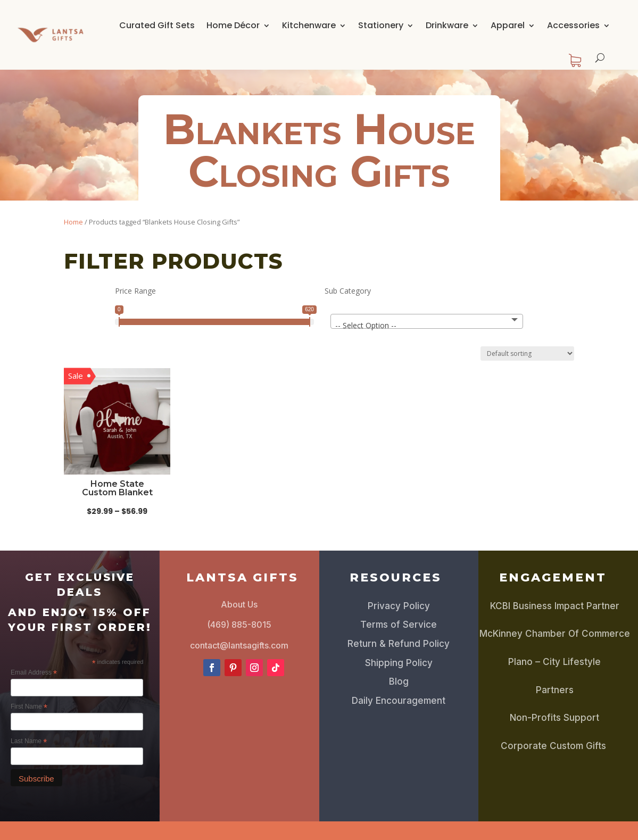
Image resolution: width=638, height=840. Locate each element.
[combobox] (427, 321)
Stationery (381, 25)
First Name (29, 707)
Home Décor (233, 25)
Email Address (34, 673)
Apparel (508, 25)
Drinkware (447, 25)
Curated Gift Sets (157, 25)
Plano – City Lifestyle (554, 662)
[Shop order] (527, 354)
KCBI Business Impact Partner (555, 606)
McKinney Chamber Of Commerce (555, 634)
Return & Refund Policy (399, 644)
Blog (399, 681)
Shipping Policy (399, 663)
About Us (239, 604)
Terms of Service (399, 625)
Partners (555, 690)
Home (73, 222)
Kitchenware (309, 25)
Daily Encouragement (399, 701)
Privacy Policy (399, 606)
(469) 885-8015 (239, 625)
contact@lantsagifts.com (239, 645)
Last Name (29, 742)
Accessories (573, 25)
